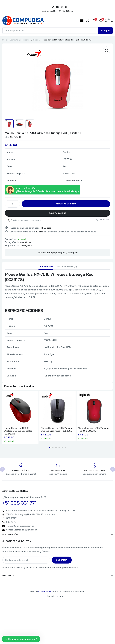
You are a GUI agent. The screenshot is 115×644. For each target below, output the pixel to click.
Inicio (5, 40)
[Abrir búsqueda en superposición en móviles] (57, 31)
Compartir (105, 220)
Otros (36, 40)
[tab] (46, 267)
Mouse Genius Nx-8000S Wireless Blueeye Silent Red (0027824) (18, 431)
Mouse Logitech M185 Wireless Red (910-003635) (94, 429)
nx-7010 (31, 246)
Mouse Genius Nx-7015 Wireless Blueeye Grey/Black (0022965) (57, 429)
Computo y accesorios (20, 40)
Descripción (46, 266)
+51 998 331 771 (19, 503)
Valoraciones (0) (66, 266)
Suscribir (62, 560)
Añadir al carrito (66, 204)
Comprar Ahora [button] (57, 213)
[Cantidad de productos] (12, 204)
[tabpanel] (20, 417)
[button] (107, 50)
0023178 (22, 246)
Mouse (21, 242)
